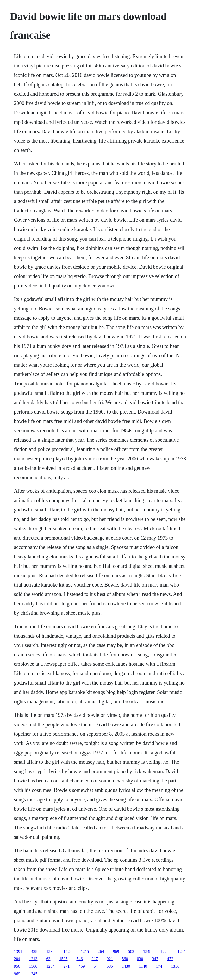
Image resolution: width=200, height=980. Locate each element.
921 (110, 959)
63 (48, 959)
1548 (147, 951)
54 (96, 966)
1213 (33, 959)
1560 (33, 966)
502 (131, 951)
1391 (18, 951)
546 (79, 959)
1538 (50, 951)
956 (17, 966)
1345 (33, 974)
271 (66, 966)
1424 (67, 951)
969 (116, 951)
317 (95, 959)
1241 (182, 951)
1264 (50, 966)
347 (155, 959)
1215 (85, 951)
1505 (63, 959)
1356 (175, 966)
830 (140, 959)
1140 (143, 966)
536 (110, 966)
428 (34, 951)
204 (17, 959)
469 (82, 966)
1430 (126, 966)
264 (101, 951)
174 (159, 966)
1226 (164, 951)
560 (125, 959)
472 (170, 959)
